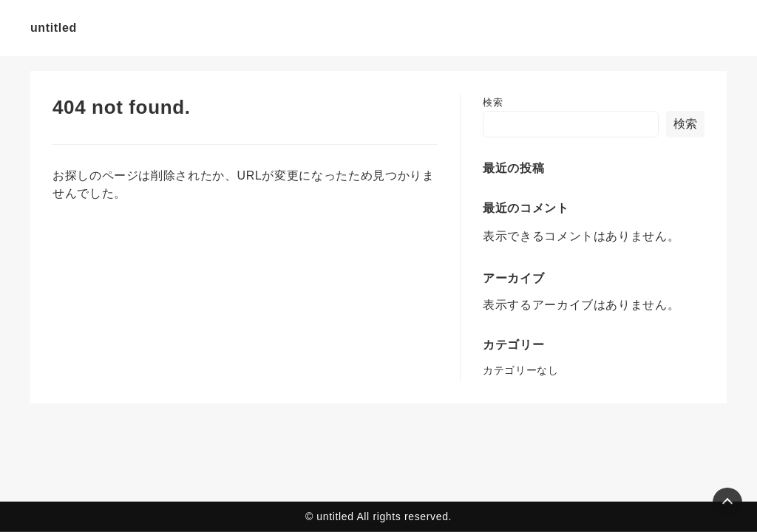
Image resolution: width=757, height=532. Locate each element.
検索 (493, 102)
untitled (54, 28)
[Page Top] (727, 502)
